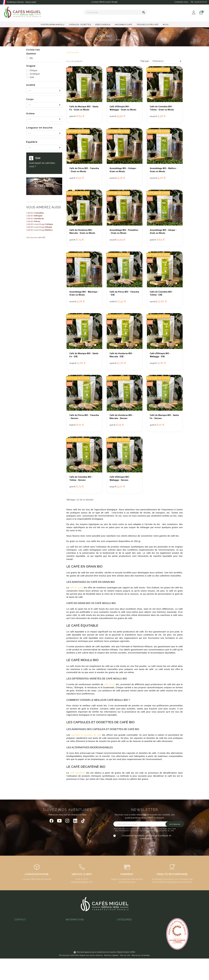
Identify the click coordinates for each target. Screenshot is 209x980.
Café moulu (122, 966)
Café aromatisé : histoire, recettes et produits (138, 935)
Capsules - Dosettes (127, 950)
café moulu (110, 684)
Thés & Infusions (125, 946)
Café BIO (35, 213)
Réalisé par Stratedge (141, 977)
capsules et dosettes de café (86, 735)
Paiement (70, 928)
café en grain (76, 588)
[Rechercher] (115, 12)
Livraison (70, 932)
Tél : (199, 2)
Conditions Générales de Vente (81, 924)
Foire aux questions (75, 940)
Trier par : (145, 61)
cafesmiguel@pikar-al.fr (82, 882)
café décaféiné (78, 773)
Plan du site (125, 977)
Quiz (38, 158)
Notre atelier (72, 936)
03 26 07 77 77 (23, 937)
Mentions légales (111, 977)
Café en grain (123, 962)
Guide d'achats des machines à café (83, 944)
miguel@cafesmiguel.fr (27, 941)
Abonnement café (74, 948)
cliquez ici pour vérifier (126, 973)
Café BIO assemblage (40, 224)
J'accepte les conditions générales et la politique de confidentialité (146, 837)
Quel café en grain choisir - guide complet (137, 924)
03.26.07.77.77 (82, 879)
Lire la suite (72, 52)
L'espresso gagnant (75, 952)
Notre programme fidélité (78, 960)
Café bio (121, 958)
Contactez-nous (181, 2)
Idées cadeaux (124, 954)
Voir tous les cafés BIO (36, 237)
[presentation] (137, 846)
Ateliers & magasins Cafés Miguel (82, 956)
